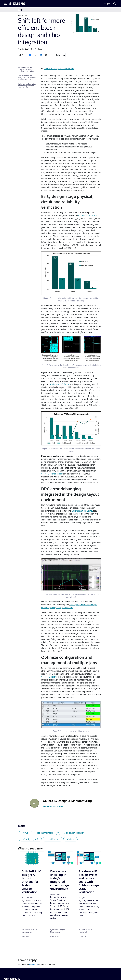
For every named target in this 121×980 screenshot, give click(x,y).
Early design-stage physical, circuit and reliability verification (26, 69)
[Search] (115, 4)
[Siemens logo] (17, 4)
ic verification (53, 839)
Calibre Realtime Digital (82, 511)
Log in (107, 4)
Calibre (70, 839)
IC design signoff (30, 839)
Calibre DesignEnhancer (52, 474)
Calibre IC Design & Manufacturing (59, 69)
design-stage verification (73, 833)
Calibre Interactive (49, 677)
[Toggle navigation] (101, 10)
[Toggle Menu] (6, 4)
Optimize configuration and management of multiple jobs (27, 86)
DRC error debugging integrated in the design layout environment (27, 77)
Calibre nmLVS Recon (60, 384)
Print (58, 55)
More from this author (53, 807)
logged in (33, 965)
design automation (45, 833)
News (25, 833)
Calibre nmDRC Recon (88, 215)
